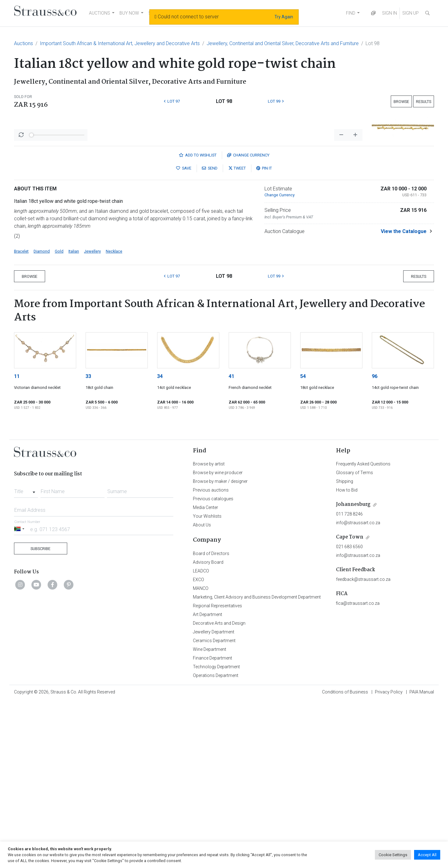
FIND (351, 13)
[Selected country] (20, 696)
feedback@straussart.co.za (363, 746)
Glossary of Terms (355, 639)
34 (160, 543)
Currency (248, 322)
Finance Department (212, 825)
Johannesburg (353, 671)
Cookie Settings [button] (393, 855)
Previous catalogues (213, 665)
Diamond (42, 418)
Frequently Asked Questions (363, 631)
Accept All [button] (427, 855)
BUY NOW (129, 13)
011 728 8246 (349, 681)
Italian (74, 418)
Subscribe (40, 715)
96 (375, 543)
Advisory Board (208, 729)
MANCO (201, 755)
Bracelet (21, 418)
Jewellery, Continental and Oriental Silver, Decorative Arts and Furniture (283, 43)
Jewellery (92, 418)
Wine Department (210, 816)
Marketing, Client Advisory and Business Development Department (257, 764)
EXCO (198, 746)
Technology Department (216, 833)
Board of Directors (211, 720)
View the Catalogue (404, 398)
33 (88, 543)
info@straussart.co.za (358, 689)
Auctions (23, 43)
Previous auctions (211, 657)
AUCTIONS (100, 13)
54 (303, 543)
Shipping (345, 648)
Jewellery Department (214, 799)
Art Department (208, 781)
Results (424, 102)
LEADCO (201, 738)
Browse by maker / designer (220, 648)
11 (17, 543)
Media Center (205, 674)
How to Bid (347, 657)
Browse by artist (209, 631)
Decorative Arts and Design (219, 790)
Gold (59, 418)
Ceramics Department (214, 807)
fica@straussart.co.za (358, 770)
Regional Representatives (217, 772)
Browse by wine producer (218, 639)
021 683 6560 (349, 713)
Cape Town (350, 704)
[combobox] (26, 656)
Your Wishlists (207, 683)
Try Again (284, 17)
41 (231, 543)
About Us (202, 692)
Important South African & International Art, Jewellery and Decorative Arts (120, 43)
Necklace (114, 418)
